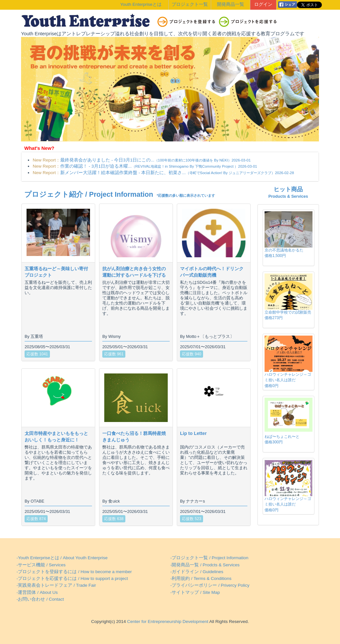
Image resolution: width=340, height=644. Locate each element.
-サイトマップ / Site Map (195, 592)
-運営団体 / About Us (37, 592)
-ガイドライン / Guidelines (197, 572)
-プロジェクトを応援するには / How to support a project (72, 578)
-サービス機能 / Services (41, 565)
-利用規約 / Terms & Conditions (201, 578)
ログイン (263, 4)
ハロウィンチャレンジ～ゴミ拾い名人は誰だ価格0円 (288, 380)
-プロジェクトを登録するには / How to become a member (74, 572)
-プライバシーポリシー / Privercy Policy (210, 585)
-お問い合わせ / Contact (40, 599)
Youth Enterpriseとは (141, 4)
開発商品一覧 (231, 4)
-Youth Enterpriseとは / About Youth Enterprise (62, 558)
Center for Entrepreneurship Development (167, 622)
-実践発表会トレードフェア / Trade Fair (56, 585)
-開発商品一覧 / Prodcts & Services (205, 565)
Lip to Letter (193, 433)
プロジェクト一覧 (190, 4)
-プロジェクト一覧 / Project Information (209, 558)
